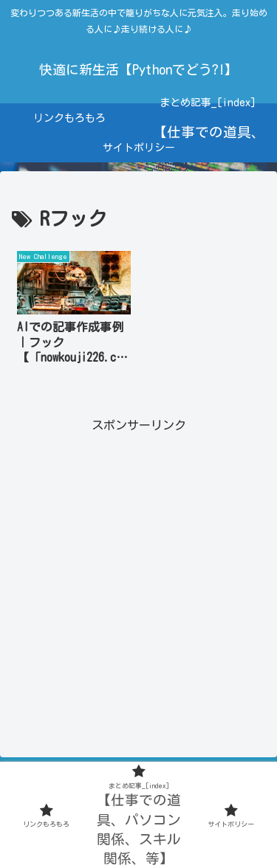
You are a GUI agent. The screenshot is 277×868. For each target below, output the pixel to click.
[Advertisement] (138, 574)
